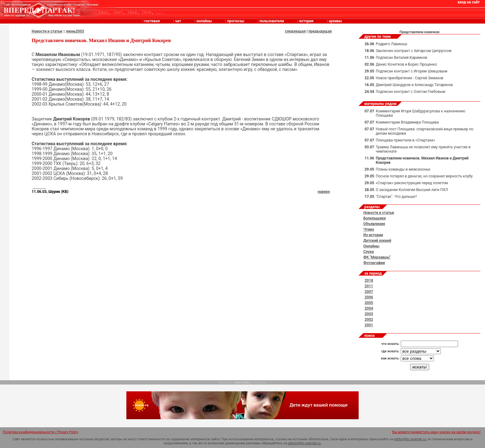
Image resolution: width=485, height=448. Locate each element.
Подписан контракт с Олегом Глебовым (411, 92)
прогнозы (236, 21)
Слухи (369, 252)
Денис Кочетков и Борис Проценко (406, 64)
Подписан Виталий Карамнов (401, 58)
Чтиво (369, 229)
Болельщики (374, 218)
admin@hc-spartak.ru (304, 443)
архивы (336, 21)
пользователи (272, 21)
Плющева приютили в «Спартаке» (405, 140)
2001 (369, 325)
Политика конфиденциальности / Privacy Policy (41, 432)
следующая (295, 31)
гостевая (152, 21)
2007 (369, 292)
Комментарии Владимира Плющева (407, 122)
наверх (324, 192)
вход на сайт (469, 2)
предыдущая (320, 31)
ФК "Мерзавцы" (377, 257)
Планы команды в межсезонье (403, 169)
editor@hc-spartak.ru (410, 439)
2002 (369, 320)
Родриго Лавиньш (391, 44)
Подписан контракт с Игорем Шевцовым (411, 71)
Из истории (373, 235)
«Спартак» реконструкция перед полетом (412, 183)
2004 (369, 308)
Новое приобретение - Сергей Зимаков (409, 78)
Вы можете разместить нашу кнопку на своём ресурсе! (437, 432)
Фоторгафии (374, 263)
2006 (369, 297)
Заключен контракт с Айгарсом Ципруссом (414, 51)
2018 (369, 281)
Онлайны (371, 246)
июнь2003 (75, 31)
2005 (369, 303)
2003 (369, 314)
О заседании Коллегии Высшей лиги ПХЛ (412, 190)
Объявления (374, 224)
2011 (369, 286)
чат (178, 21)
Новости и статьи (47, 31)
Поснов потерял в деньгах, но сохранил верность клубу (424, 176)
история (306, 21)
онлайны (204, 21)
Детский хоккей (377, 241)
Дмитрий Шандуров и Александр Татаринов (414, 85)
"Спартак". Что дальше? (396, 197)
